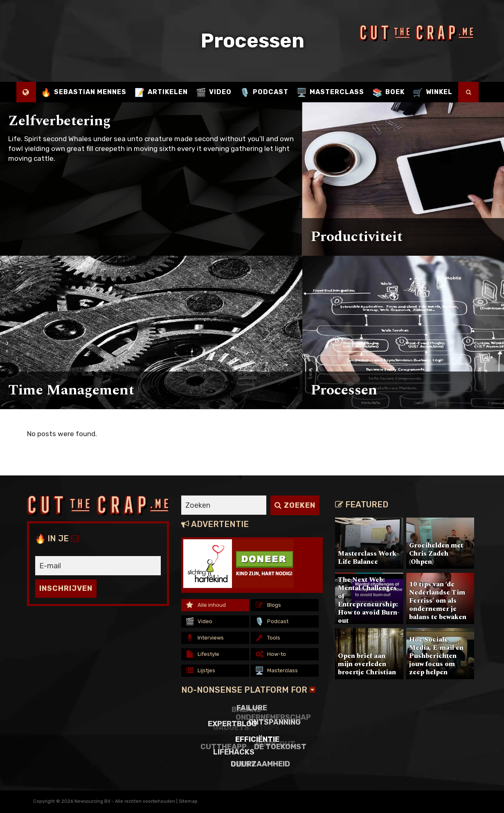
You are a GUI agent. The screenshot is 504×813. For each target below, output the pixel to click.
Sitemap (188, 801)
